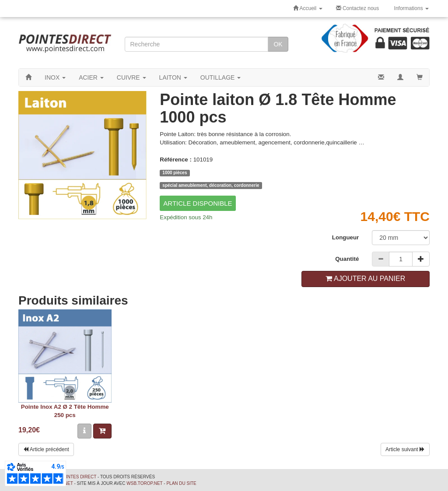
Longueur (345, 237)
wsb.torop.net (144, 483)
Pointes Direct (78, 477)
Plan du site (181, 483)
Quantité (347, 259)
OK (278, 44)
